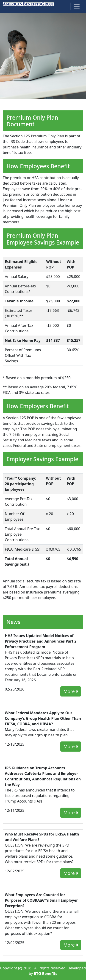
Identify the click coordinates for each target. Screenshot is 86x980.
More (71, 691)
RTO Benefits (45, 974)
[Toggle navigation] (77, 6)
